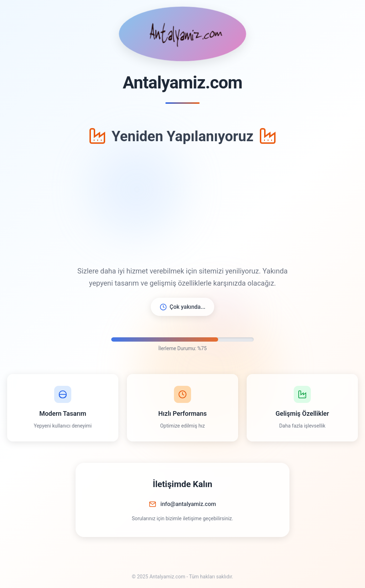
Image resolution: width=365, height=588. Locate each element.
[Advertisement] (182, 206)
